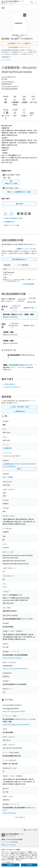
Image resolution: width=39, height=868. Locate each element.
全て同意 (29, 865)
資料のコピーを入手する (9, 845)
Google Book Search (12, 387)
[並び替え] (9, 265)
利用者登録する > (7, 57)
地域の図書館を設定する (24, 259)
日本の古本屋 (10, 384)
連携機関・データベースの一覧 (27, 249)
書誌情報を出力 (9, 222)
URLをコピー (12, 214)
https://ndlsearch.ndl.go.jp (12, 658)
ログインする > (6, 60)
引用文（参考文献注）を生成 (13, 218)
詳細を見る (32, 114)
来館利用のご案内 (30, 308)
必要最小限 (11, 865)
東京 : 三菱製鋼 (8, 477)
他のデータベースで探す (11, 225)
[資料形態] (23, 265)
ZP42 (4, 587)
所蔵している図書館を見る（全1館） (19, 192)
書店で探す (20, 204)
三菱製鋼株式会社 (9, 464)
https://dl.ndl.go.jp (9, 813)
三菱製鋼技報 (7, 448)
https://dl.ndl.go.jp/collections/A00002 (16, 724)
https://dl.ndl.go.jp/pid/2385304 (14, 711)
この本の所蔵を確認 (29, 284)
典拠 (20, 469)
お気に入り (6, 214)
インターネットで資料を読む (10, 842)
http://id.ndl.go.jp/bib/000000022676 (16, 669)
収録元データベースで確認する (19, 43)
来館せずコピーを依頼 (11, 182)
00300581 (12, 466)
